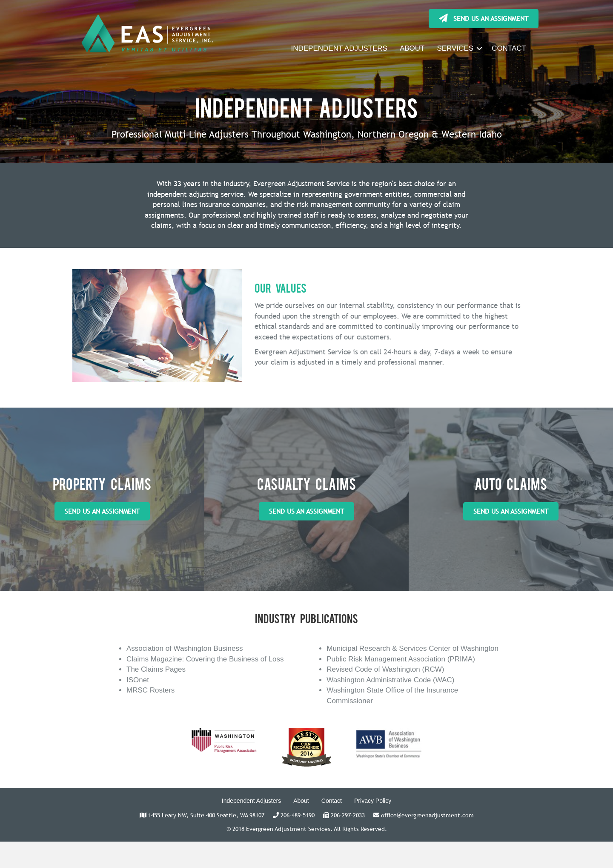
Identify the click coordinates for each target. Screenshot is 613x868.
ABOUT (412, 48)
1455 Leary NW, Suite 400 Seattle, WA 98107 (206, 815)
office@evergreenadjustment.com (427, 815)
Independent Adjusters (251, 801)
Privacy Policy (373, 801)
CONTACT (509, 48)
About (301, 801)
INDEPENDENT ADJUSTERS (339, 48)
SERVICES (455, 48)
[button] (484, 19)
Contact (332, 801)
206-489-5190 (298, 815)
